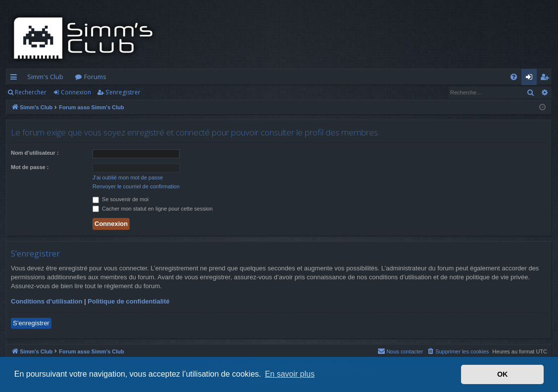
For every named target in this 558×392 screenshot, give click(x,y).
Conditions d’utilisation (46, 301)
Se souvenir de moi (120, 199)
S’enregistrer (123, 92)
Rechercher (31, 92)
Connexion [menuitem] (531, 79)
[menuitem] (514, 77)
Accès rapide (16, 79)
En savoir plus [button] (290, 374)
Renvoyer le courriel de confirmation (136, 186)
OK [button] (503, 374)
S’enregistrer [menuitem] (546, 79)
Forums (95, 77)
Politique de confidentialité (128, 301)
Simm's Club (45, 77)
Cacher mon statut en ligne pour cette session (153, 209)
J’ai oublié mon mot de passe (128, 177)
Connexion (76, 92)
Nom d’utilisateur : (35, 153)
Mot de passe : (30, 167)
